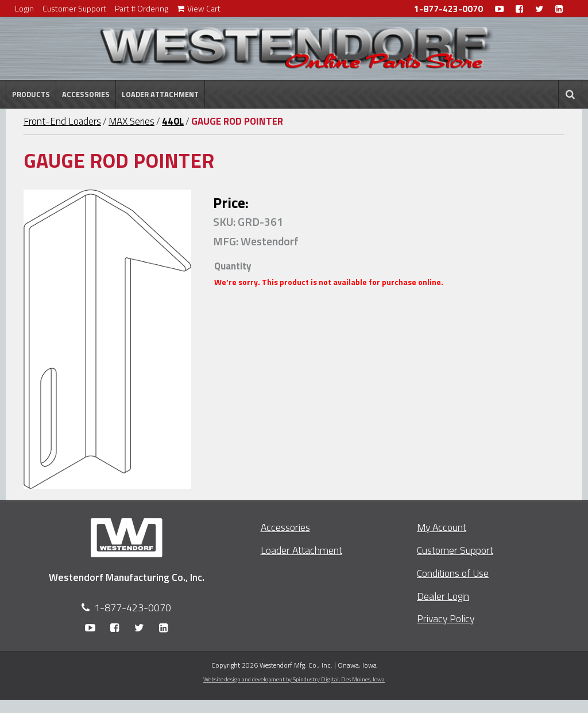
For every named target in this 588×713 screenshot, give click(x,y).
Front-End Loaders (62, 121)
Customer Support (74, 8)
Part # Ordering (142, 8)
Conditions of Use (453, 573)
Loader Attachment (160, 94)
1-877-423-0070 (448, 9)
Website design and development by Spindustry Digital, (294, 679)
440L (173, 121)
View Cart (199, 8)
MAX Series (131, 121)
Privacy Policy (446, 618)
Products (31, 94)
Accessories (86, 94)
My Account (442, 527)
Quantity (233, 266)
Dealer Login (443, 596)
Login (24, 8)
